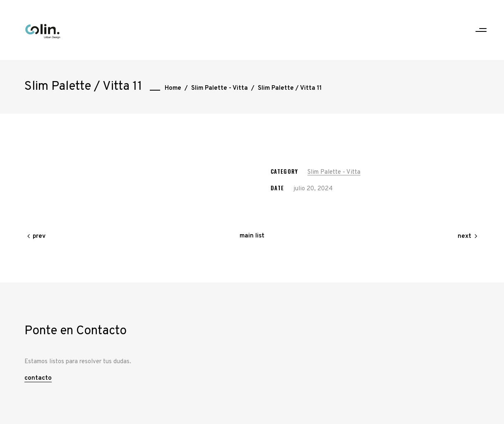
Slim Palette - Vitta (220, 88)
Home (173, 88)
